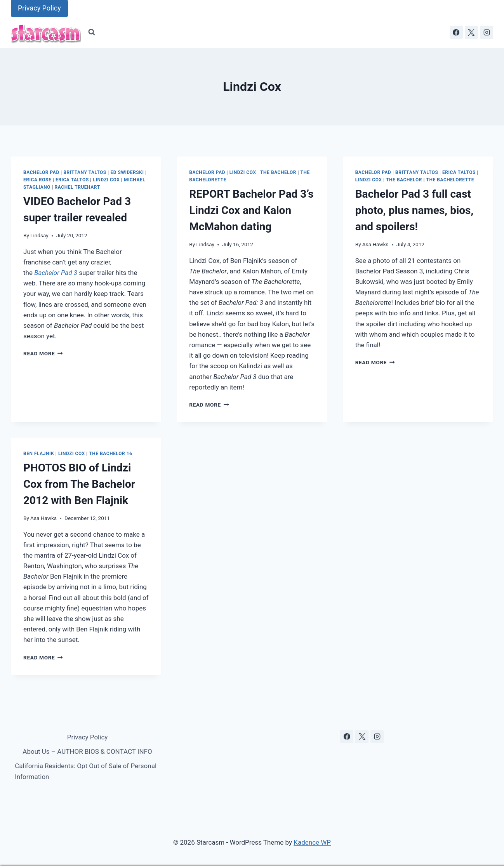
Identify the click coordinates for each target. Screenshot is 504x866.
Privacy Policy (39, 8)
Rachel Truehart (77, 187)
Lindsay (39, 235)
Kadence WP (312, 842)
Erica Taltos (72, 180)
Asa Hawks (375, 244)
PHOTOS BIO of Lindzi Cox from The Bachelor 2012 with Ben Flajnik (79, 484)
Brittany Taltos (85, 172)
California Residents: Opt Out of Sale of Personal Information (86, 771)
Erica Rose (37, 180)
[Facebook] (456, 32)
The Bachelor (278, 172)
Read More (43, 353)
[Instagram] (487, 32)
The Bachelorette (450, 180)
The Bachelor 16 (110, 454)
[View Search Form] (92, 32)
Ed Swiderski (127, 172)
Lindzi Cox (106, 180)
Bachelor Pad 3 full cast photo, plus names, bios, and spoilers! (414, 210)
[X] (471, 32)
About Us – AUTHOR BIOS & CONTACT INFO (87, 751)
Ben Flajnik (39, 454)
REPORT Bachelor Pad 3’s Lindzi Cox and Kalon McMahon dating (251, 210)
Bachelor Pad (41, 172)
